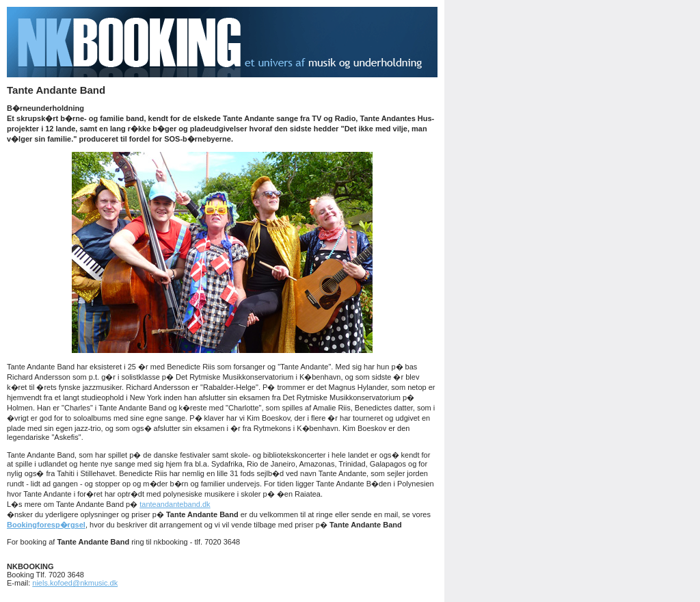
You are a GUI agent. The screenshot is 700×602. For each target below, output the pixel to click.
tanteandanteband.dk (175, 504)
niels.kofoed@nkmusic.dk (75, 583)
